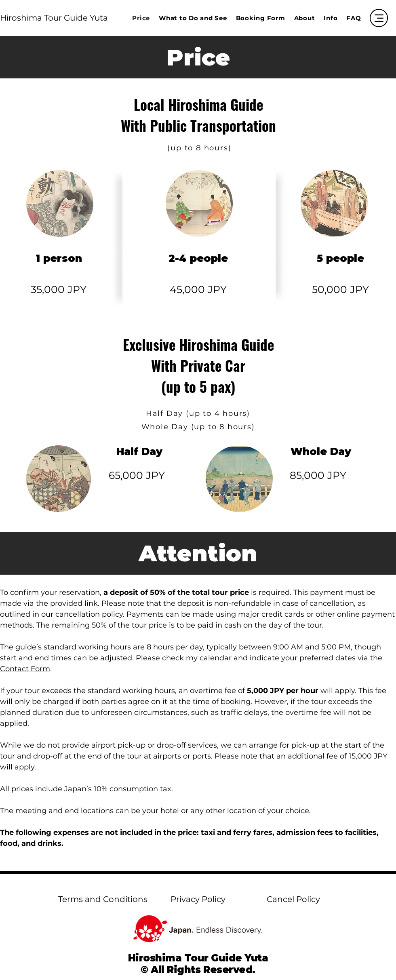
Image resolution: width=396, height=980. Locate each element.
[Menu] (379, 18)
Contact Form (25, 669)
